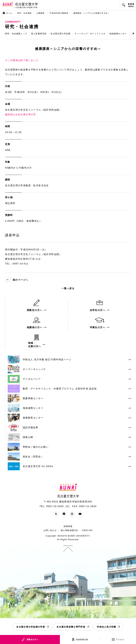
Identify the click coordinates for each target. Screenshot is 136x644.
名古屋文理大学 (26, 4)
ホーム (9, 13)
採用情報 (68, 526)
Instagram (72, 514)
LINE (64, 514)
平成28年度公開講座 (59, 13)
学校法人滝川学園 (106, 627)
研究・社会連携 (24, 13)
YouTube (80, 514)
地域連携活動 (82, 639)
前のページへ (17, 280)
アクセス (120, 639)
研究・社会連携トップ (16, 34)
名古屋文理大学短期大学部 (31, 627)
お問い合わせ (50, 530)
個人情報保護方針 (70, 530)
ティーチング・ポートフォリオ (90, 34)
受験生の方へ (33, 639)
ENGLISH (87, 530)
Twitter (56, 514)
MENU (131, 5)
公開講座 (40, 13)
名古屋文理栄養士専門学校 (71, 627)
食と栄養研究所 (39, 34)
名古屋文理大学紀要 (60, 34)
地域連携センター (118, 34)
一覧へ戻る (68, 288)
